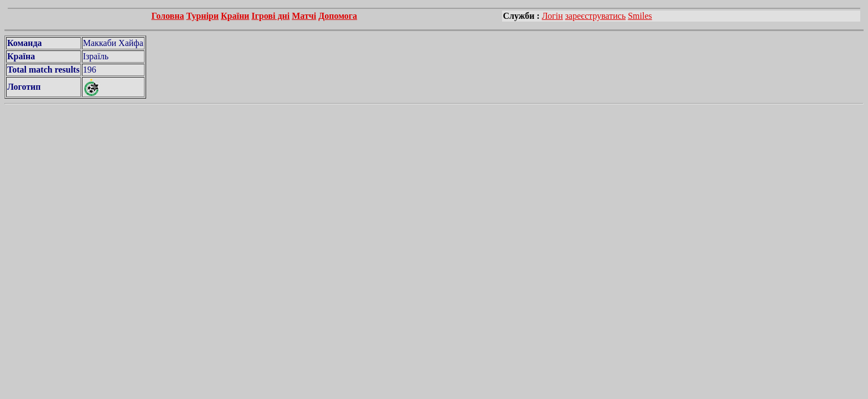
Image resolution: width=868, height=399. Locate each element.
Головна (167, 16)
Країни (235, 16)
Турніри (202, 16)
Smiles (640, 16)
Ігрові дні (270, 16)
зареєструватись (595, 16)
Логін (552, 16)
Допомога (338, 16)
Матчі (304, 16)
